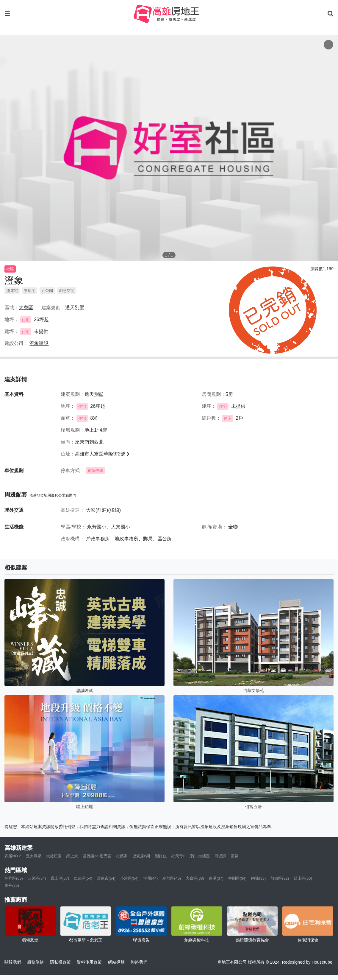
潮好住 (161, 856)
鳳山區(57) (60, 878)
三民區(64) (37, 878)
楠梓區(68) (14, 878)
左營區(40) (172, 878)
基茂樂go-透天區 (97, 856)
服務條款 (35, 962)
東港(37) (216, 878)
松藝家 (122, 856)
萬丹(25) (12, 885)
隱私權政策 (60, 962)
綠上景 (72, 856)
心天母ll (178, 856)
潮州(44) (151, 878)
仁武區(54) (83, 878)
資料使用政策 (89, 962)
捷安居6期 (141, 856)
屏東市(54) (106, 878)
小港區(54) (129, 878)
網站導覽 (116, 962)
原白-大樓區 (199, 856)
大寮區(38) (195, 878)
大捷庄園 (54, 856)
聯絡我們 (139, 962)
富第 (235, 856)
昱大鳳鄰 (34, 856)
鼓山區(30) (303, 878)
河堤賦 (220, 856)
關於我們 (13, 962)
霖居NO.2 (13, 856)
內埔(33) (258, 878)
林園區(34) (237, 878)
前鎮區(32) (280, 878)
